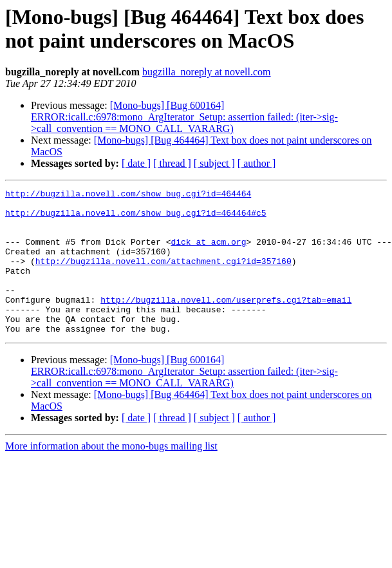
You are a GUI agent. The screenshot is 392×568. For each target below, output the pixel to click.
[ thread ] (172, 163)
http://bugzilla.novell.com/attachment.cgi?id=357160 (163, 276)
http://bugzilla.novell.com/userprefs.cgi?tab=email (226, 323)
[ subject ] (214, 163)
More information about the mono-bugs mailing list (111, 475)
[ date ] (136, 163)
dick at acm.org (208, 253)
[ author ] (257, 163)
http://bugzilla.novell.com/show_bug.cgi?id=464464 (128, 195)
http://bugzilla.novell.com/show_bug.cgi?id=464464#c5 (136, 218)
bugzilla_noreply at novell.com (207, 72)
